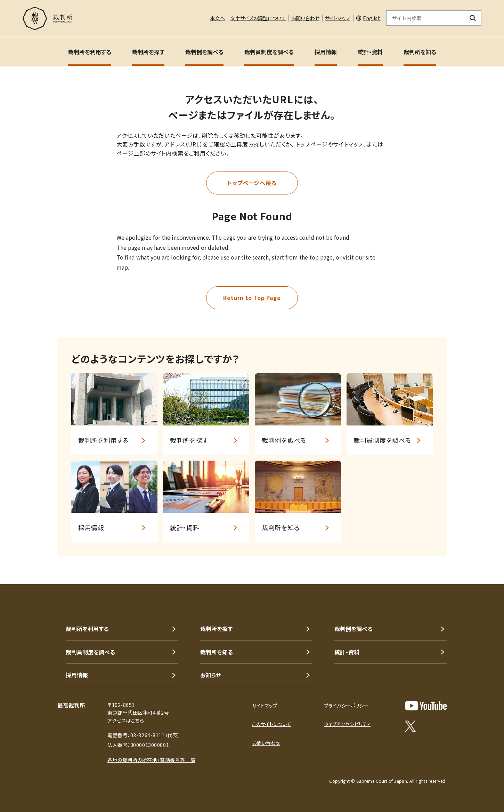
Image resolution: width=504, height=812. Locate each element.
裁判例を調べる (204, 52)
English (372, 18)
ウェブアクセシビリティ (347, 724)
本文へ (218, 18)
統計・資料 (370, 52)
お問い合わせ (305, 18)
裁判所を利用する (90, 52)
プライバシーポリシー (346, 706)
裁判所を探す (148, 52)
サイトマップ (338, 18)
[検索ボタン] (473, 18)
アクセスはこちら (126, 721)
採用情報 (326, 52)
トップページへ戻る (252, 183)
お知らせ (211, 675)
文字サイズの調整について (258, 18)
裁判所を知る (420, 52)
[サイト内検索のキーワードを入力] (425, 18)
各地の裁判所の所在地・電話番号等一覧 (151, 760)
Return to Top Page (252, 297)
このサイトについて (272, 724)
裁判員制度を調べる (269, 52)
